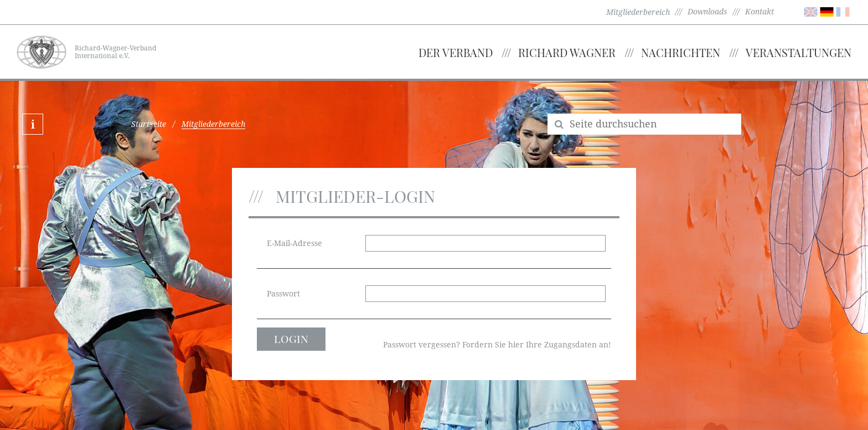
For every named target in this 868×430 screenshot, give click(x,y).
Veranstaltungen (799, 52)
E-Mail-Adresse (294, 243)
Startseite (149, 124)
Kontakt (759, 12)
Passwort (283, 294)
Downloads (707, 12)
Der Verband (456, 52)
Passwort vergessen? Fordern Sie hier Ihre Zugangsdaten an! (497, 345)
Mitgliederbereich (638, 12)
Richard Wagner (567, 52)
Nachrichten (681, 52)
